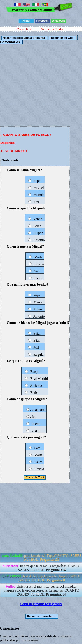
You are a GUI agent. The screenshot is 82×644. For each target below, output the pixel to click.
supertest (10, 566)
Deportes (8, 143)
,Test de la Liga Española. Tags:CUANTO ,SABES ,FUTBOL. (41, 578)
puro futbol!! (12, 556)
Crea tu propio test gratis (41, 604)
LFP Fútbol (11, 576)
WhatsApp (58, 21)
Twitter (26, 21)
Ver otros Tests (52, 29)
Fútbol (11, 586)
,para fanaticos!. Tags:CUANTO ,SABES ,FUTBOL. (42, 557)
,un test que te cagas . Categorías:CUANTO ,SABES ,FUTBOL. (42, 568)
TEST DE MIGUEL (14, 151)
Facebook (42, 21)
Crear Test (24, 29)
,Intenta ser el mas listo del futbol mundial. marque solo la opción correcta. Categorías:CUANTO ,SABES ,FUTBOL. (41, 590)
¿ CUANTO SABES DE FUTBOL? (26, 135)
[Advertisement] (41, 85)
